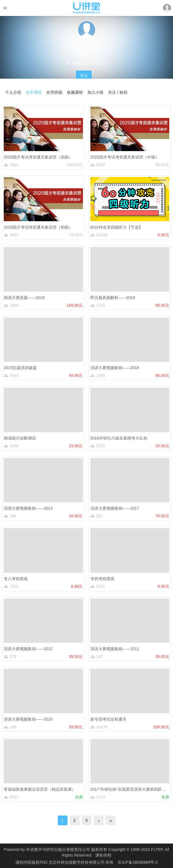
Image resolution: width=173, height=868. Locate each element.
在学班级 (54, 92)
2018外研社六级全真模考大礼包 (119, 438)
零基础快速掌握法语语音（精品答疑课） (40, 789)
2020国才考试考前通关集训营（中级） (125, 157)
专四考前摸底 (102, 579)
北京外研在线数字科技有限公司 (77, 862)
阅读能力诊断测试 (20, 438)
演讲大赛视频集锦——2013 (28, 508)
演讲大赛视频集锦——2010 (28, 719)
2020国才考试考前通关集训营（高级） (38, 157)
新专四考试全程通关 (108, 719)
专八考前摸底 (16, 579)
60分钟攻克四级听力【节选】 (117, 227)
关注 (84, 76)
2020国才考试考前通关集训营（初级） (38, 227)
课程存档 (103, 855)
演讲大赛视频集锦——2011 (115, 649)
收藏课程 (75, 92)
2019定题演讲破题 (20, 368)
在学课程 (34, 92)
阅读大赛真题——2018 (24, 298)
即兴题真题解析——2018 (113, 298)
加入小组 (96, 92)
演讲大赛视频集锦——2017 (115, 508)
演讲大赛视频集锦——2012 (28, 649)
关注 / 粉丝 (118, 92)
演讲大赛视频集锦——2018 (115, 368)
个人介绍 (13, 92)
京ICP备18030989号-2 (138, 862)
